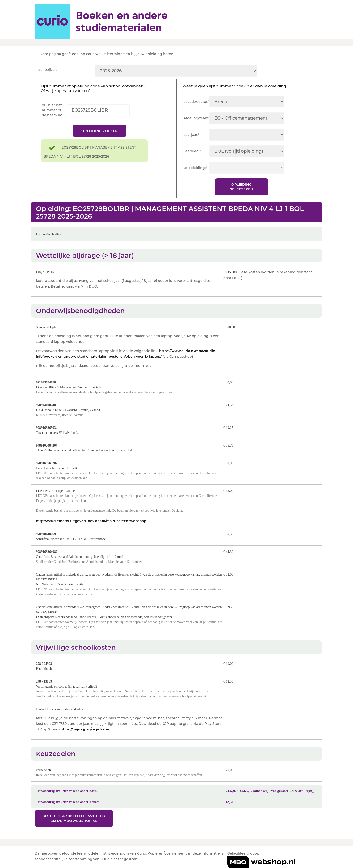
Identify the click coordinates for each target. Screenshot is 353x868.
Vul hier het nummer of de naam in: (52, 110)
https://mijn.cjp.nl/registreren (86, 729)
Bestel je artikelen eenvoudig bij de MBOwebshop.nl (74, 818)
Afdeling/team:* (196, 118)
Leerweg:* (192, 151)
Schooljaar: (47, 70)
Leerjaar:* (192, 135)
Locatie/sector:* (196, 102)
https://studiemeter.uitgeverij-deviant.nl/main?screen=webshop (91, 521)
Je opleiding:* (195, 168)
